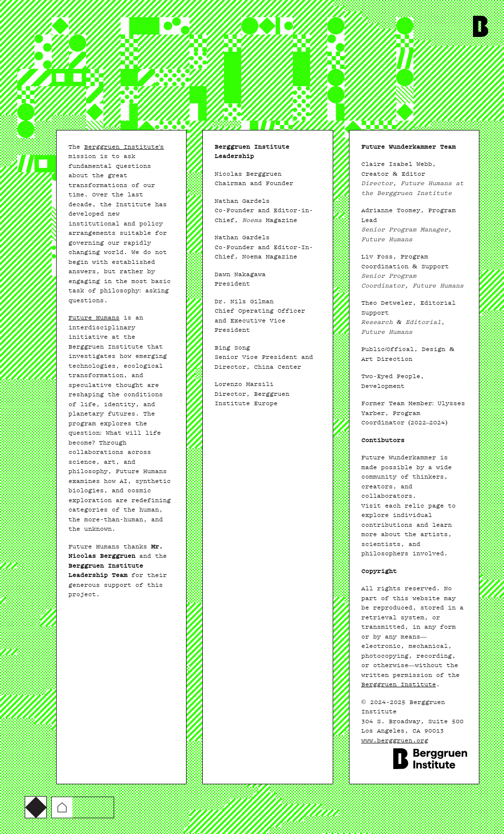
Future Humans (94, 318)
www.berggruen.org (395, 740)
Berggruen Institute (399, 684)
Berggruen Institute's (124, 147)
